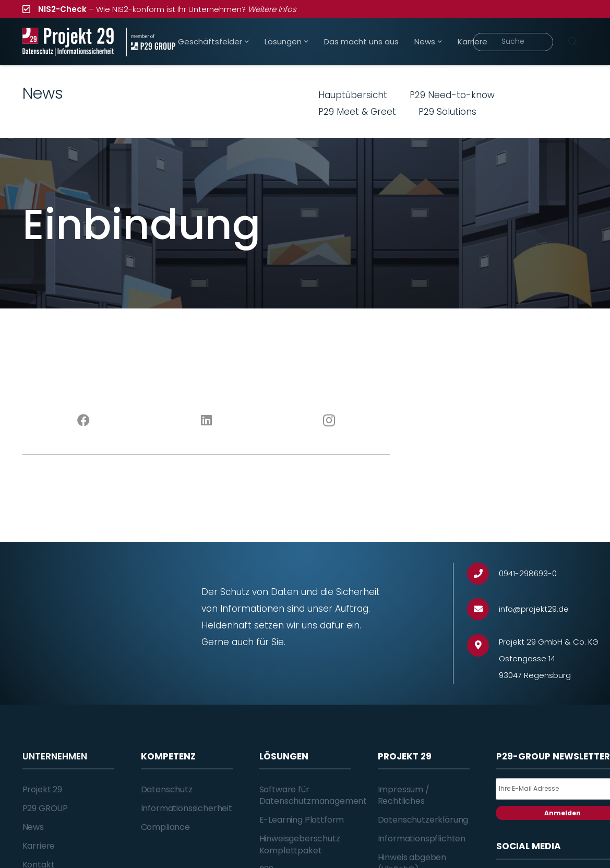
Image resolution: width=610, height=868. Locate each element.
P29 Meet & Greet (357, 112)
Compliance (165, 827)
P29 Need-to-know (452, 95)
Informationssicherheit (187, 808)
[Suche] (513, 42)
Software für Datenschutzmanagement (313, 795)
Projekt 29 (42, 789)
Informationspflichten (422, 839)
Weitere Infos (272, 9)
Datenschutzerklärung (423, 820)
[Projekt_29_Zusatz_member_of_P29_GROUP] (151, 42)
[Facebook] (84, 421)
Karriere (39, 846)
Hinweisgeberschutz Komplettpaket (300, 844)
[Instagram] (329, 421)
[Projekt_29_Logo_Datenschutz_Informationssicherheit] (68, 42)
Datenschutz (167, 789)
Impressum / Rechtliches (404, 795)
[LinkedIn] (206, 421)
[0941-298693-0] (483, 574)
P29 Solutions (447, 112)
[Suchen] (573, 42)
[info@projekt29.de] (483, 609)
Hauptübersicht (353, 95)
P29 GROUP (45, 808)
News (33, 827)
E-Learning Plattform (302, 820)
